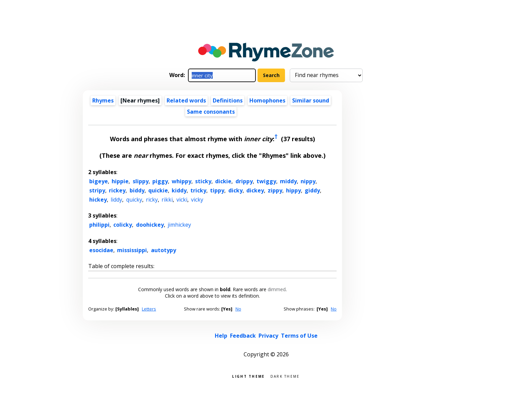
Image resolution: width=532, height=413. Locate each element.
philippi (99, 225)
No (238, 309)
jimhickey (179, 225)
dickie (223, 181)
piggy (160, 181)
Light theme (248, 376)
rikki (167, 200)
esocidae (101, 250)
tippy (217, 190)
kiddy (179, 190)
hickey (98, 200)
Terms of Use (299, 336)
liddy (116, 200)
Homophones (267, 100)
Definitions (228, 100)
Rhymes (103, 100)
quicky (134, 200)
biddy (137, 190)
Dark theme (285, 376)
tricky (198, 190)
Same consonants (211, 112)
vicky (197, 200)
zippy (275, 190)
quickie (158, 190)
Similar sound (311, 100)
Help (221, 336)
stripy (97, 190)
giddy (312, 190)
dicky (235, 190)
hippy (293, 190)
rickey (117, 190)
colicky (123, 225)
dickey (255, 190)
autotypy (164, 250)
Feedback (243, 336)
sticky (203, 181)
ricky (152, 200)
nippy (308, 181)
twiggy (266, 181)
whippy (182, 181)
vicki (182, 200)
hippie (120, 181)
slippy (141, 181)
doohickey (150, 225)
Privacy (268, 336)
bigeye (99, 181)
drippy (244, 181)
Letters (149, 309)
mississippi (132, 250)
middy (288, 181)
